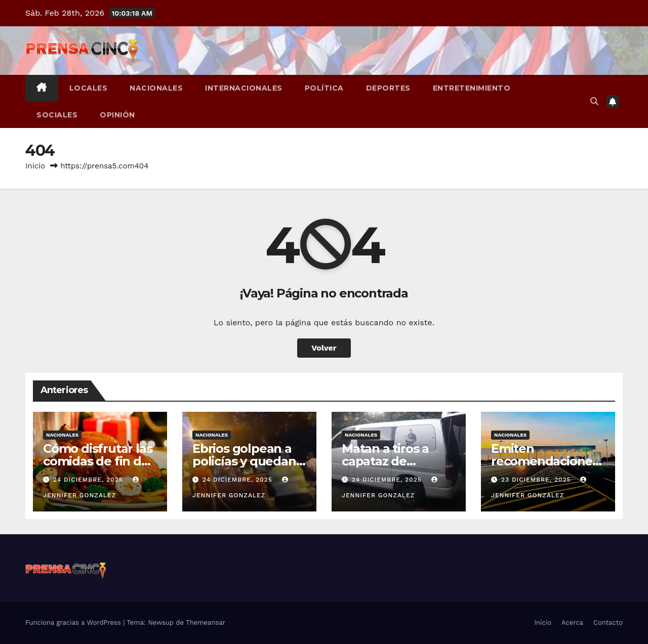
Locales (89, 88)
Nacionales (156, 88)
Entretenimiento (472, 88)
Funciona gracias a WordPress (74, 622)
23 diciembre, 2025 (537, 480)
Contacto (608, 622)
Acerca (572, 622)
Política (324, 88)
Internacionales (244, 88)
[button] (594, 101)
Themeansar (206, 622)
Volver (324, 348)
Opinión (117, 115)
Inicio (35, 166)
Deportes (388, 88)
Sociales (57, 115)
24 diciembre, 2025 (89, 480)
